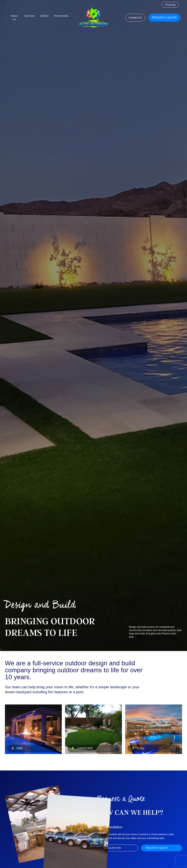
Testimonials (61, 16)
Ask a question (111, 848)
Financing (170, 5)
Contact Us (135, 18)
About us (14, 18)
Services (30, 16)
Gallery (44, 16)
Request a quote (164, 18)
